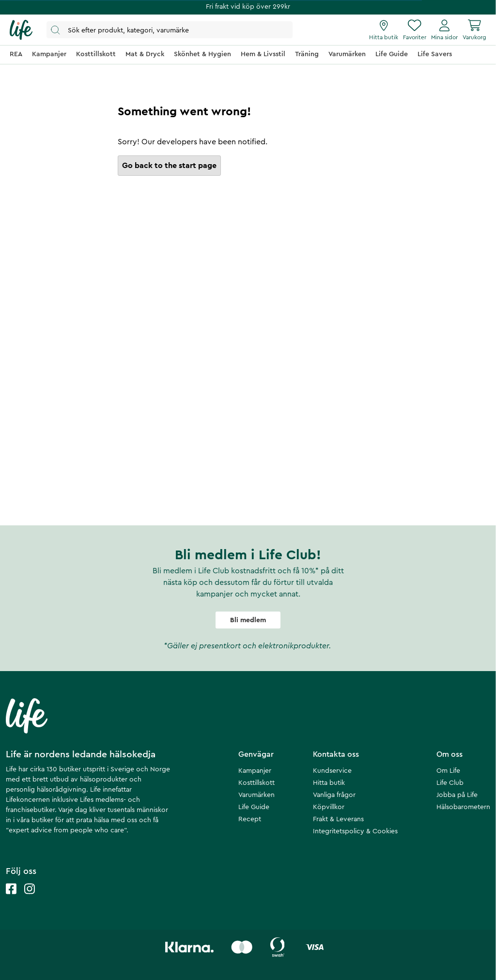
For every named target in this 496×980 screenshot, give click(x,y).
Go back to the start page (169, 166)
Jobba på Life (457, 795)
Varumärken (256, 795)
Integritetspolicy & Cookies (355, 831)
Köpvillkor (329, 807)
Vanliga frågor (334, 795)
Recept (250, 819)
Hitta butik (329, 783)
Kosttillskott (256, 783)
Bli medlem (248, 620)
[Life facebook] (11, 898)
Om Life (448, 771)
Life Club (450, 783)
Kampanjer (255, 771)
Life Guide (254, 807)
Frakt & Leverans (338, 819)
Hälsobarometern (463, 807)
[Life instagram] (30, 898)
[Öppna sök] (170, 30)
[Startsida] (21, 30)
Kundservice (332, 771)
